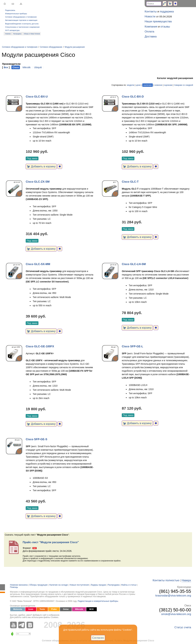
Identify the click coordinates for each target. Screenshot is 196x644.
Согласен (98, 638)
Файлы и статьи (129, 585)
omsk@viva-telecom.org (176, 614)
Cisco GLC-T (130, 182)
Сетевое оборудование (51, 47)
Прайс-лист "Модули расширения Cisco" (51, 542)
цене (138, 85)
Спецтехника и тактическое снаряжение (22, 27)
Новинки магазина (19, 585)
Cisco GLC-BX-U (37, 97)
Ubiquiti (38, 67)
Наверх (186, 580)
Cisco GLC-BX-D (133, 97)
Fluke (54, 609)
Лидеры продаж (98, 585)
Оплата (149, 32)
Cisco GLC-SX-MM (38, 264)
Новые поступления (79, 585)
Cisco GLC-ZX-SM (38, 182)
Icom (31, 609)
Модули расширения (75, 47)
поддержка (167, 12)
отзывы (165, 27)
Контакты (151, 12)
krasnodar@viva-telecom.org (173, 596)
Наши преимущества (158, 21)
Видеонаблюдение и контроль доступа (22, 24)
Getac (66, 609)
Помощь (14, 587)
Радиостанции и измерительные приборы (98, 601)
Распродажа (17, 34)
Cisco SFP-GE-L (132, 346)
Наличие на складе (59, 585)
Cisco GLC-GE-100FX (40, 346)
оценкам (168, 85)
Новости (150, 16)
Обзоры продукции (38, 585)
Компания (151, 27)
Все (6, 67)
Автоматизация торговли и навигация (21, 20)
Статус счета (183, 627)
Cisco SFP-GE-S (36, 439)
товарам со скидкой (183, 85)
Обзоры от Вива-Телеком (32, 34)
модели (131, 85)
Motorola (18, 609)
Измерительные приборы (16, 14)
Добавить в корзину (41, 166)
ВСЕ (91, 609)
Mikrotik (27, 67)
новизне (158, 85)
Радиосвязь (10, 10)
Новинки (8, 34)
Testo (42, 609)
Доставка (151, 37)
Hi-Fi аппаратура (12, 30)
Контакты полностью (166, 580)
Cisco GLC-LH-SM (134, 264)
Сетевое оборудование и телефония (21, 17)
